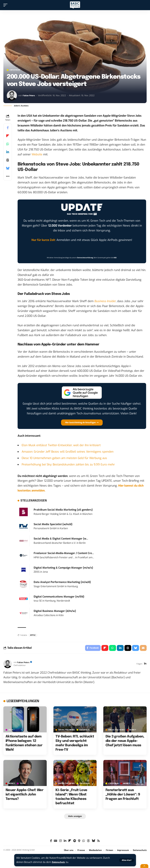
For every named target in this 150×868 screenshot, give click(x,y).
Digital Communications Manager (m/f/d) (59, 597)
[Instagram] (60, 842)
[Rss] (99, 842)
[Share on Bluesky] (8, 168)
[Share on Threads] (8, 160)
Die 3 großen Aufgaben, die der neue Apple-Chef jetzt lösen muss (125, 742)
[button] (127, 860)
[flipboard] (70, 842)
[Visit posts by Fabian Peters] (12, 96)
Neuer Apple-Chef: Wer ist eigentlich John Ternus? (25, 795)
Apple (33, 635)
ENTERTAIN (15, 70)
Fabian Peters (29, 95)
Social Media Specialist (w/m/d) (53, 524)
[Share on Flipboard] (8, 136)
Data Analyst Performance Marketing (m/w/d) (62, 582)
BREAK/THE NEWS (66, 731)
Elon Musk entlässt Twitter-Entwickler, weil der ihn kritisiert (61, 445)
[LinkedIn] (145, 665)
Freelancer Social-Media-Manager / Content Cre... (64, 553)
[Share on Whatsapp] (8, 144)
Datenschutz (59, 862)
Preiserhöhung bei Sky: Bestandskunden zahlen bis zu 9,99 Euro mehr (68, 465)
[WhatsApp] (84, 842)
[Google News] (56, 842)
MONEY (133, 731)
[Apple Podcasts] (79, 842)
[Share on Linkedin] (8, 152)
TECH (11, 731)
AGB (115, 258)
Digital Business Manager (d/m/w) (55, 611)
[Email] (143, 648)
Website (37, 154)
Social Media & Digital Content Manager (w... (61, 539)
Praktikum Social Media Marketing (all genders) (63, 510)
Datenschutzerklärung (85, 258)
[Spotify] (75, 842)
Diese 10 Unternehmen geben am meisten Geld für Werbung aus (64, 458)
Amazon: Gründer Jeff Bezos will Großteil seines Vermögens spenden (68, 452)
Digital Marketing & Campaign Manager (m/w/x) (63, 568)
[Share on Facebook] (8, 128)
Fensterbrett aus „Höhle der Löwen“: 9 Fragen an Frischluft (123, 795)
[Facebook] (51, 842)
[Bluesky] (93, 842)
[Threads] (88, 842)
